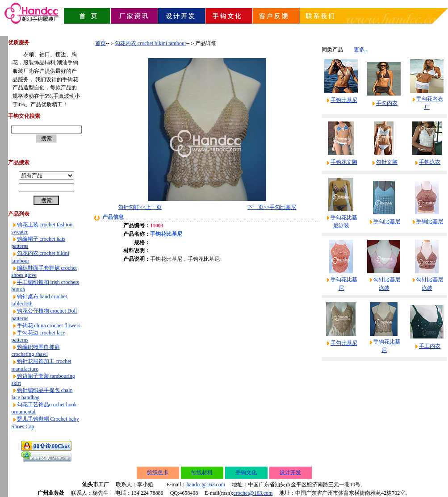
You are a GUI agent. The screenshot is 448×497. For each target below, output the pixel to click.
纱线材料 (202, 472)
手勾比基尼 (387, 221)
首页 (100, 43)
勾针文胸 (387, 162)
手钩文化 (246, 472)
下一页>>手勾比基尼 (272, 207)
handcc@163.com (206, 484)
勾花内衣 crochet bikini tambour (151, 43)
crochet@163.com (253, 493)
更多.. (360, 50)
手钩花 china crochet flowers (49, 326)
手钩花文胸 (344, 162)
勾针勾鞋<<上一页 (140, 207)
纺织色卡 (158, 472)
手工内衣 (430, 346)
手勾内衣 (387, 103)
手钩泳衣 (430, 162)
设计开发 (290, 472)
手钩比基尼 (344, 100)
